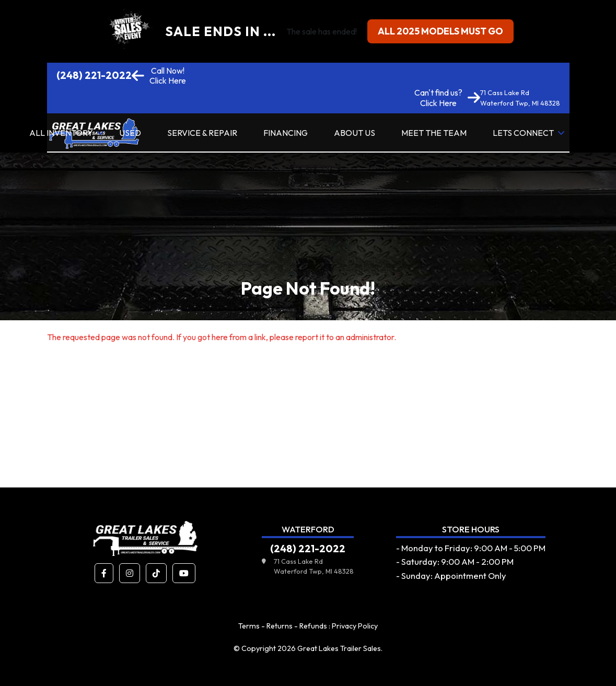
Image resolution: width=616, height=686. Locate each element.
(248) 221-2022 (94, 75)
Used (130, 133)
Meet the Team (434, 133)
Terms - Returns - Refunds (283, 626)
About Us (355, 133)
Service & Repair (202, 133)
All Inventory (61, 133)
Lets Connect (523, 133)
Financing (286, 133)
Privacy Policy (355, 626)
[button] (104, 573)
